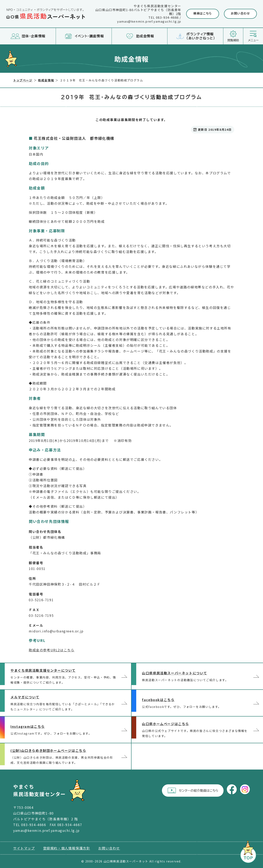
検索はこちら (203, 14)
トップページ (23, 80)
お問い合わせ (240, 14)
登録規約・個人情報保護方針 (67, 848)
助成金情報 (46, 80)
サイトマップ (24, 848)
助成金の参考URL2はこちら (52, 650)
